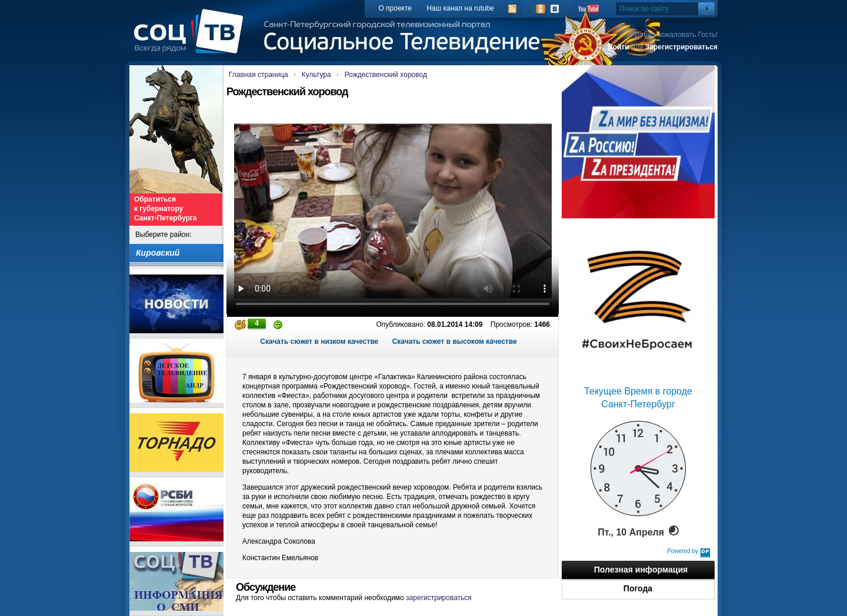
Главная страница (259, 75)
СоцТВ (191, 39)
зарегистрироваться (439, 598)
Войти (618, 47)
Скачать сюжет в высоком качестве (455, 342)
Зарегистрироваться (681, 47)
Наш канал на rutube (460, 8)
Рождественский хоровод (386, 75)
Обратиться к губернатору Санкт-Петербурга (165, 209)
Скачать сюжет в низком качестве (319, 342)
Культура (316, 75)
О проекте (395, 8)
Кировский (158, 253)
